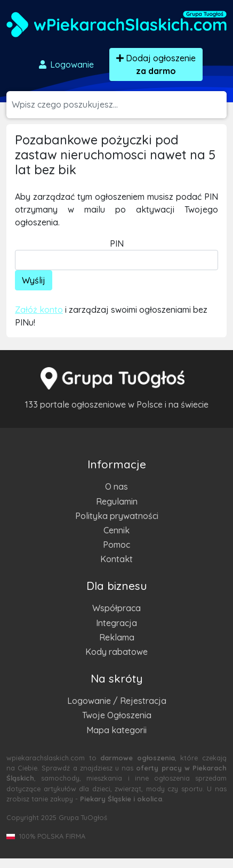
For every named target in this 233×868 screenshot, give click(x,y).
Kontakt (116, 559)
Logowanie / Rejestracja (117, 701)
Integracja (116, 623)
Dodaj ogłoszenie (156, 64)
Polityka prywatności (117, 516)
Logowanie (66, 64)
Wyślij (34, 280)
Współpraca (116, 608)
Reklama (117, 637)
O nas (116, 486)
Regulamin (117, 501)
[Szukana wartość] (119, 105)
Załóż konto (39, 310)
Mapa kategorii (116, 730)
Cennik (116, 530)
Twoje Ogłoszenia (117, 715)
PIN (117, 244)
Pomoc (116, 545)
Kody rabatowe (116, 652)
